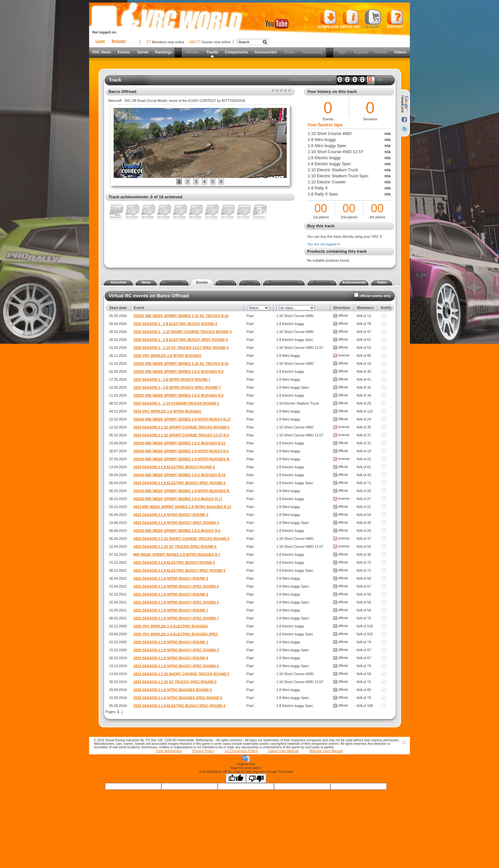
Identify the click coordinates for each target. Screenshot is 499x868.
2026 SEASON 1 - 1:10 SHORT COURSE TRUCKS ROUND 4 (182, 332)
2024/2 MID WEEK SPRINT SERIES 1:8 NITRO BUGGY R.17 (182, 419)
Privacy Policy (203, 751)
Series (143, 52)
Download (328, 19)
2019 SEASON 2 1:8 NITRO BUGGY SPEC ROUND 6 (176, 666)
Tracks (212, 52)
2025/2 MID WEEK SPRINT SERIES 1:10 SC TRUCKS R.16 (181, 363)
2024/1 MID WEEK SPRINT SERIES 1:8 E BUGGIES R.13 (179, 475)
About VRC (350, 19)
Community (312, 52)
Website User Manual (326, 751)
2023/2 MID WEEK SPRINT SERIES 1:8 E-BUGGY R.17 (178, 499)
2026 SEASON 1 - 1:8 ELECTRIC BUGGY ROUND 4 (175, 324)
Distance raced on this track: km (336, 80)
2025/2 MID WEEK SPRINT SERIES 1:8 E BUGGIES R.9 (178, 371)
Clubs (289, 52)
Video (382, 282)
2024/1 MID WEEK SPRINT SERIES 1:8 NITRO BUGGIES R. (182, 459)
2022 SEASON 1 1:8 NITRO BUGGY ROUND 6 (171, 578)
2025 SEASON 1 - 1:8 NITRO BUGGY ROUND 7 (172, 379)
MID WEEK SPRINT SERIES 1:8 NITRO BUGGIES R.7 (177, 554)
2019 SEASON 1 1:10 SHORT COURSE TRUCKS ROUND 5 (181, 674)
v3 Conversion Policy (241, 751)
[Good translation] (236, 778)
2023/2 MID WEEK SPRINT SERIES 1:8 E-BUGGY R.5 (177, 531)
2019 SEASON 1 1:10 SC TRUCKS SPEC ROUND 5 (175, 682)
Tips (342, 52)
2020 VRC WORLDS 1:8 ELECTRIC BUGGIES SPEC (176, 634)
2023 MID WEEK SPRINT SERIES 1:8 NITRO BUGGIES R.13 (182, 507)
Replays (361, 52)
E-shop (373, 19)
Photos (381, 52)
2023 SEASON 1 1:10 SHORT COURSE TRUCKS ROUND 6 (181, 539)
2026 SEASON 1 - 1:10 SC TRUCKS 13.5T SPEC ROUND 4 (181, 348)
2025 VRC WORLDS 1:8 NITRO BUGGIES (167, 356)
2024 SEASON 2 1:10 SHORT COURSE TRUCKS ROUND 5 (181, 427)
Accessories (266, 52)
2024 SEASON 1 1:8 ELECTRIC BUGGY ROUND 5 (174, 467)
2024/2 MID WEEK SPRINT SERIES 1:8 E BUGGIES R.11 (179, 443)
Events (124, 52)
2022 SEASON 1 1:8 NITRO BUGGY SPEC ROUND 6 (176, 586)
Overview (119, 282)
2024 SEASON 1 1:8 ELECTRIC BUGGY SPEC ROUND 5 (179, 483)
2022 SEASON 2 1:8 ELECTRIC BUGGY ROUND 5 (174, 562)
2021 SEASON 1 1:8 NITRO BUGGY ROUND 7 (171, 610)
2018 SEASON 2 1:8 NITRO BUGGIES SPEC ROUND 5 (178, 698)
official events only (375, 296)
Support (395, 19)
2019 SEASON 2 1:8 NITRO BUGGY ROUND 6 (171, 658)
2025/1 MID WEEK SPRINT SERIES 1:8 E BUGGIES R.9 (178, 395)
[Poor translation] (256, 778)
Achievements (354, 282)
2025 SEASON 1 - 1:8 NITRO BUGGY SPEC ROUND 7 (177, 387)
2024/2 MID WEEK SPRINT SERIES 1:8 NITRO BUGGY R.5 (181, 451)
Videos (400, 52)
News (146, 282)
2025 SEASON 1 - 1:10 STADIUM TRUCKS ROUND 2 (176, 403)
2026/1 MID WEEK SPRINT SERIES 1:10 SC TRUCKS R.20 (181, 316)
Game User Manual (283, 751)
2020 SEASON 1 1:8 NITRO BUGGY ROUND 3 (171, 642)
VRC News (102, 52)
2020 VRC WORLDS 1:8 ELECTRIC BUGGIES (171, 626)
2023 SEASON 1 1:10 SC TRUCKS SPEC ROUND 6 (175, 547)
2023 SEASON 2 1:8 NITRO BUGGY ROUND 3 (171, 515)
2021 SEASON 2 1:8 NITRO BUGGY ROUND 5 (171, 594)
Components (236, 52)
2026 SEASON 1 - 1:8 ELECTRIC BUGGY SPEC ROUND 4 (180, 340)
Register (119, 41)
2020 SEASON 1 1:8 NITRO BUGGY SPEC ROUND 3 (176, 650)
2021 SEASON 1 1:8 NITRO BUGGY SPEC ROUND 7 (176, 618)
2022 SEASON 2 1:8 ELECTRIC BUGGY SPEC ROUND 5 (179, 570)
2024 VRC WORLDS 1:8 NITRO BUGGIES (167, 411)
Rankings (164, 52)
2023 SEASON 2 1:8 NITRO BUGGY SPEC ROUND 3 (176, 523)
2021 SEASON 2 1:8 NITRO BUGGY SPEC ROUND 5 (176, 602)
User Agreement (169, 751)
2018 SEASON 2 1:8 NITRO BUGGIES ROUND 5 (172, 690)
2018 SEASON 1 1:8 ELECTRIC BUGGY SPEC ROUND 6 (179, 706)
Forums (192, 52)
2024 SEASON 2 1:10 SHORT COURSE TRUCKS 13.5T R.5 (181, 435)
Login (100, 41)
